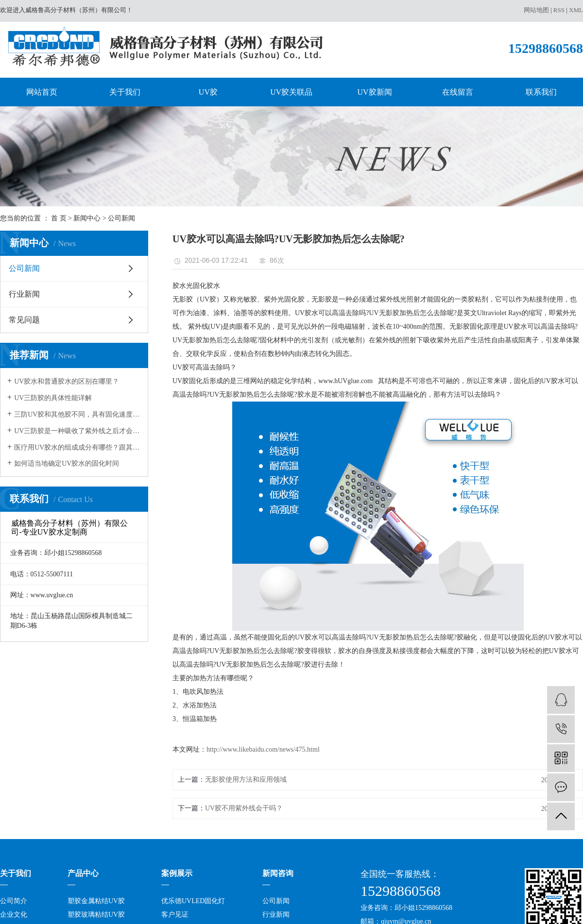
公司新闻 (121, 218)
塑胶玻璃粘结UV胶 (96, 915)
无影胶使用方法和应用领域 (246, 780)
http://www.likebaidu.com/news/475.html (263, 749)
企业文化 (14, 915)
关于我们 (125, 92)
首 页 (59, 218)
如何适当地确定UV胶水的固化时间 (67, 463)
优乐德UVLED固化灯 (193, 901)
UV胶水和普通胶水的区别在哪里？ (67, 381)
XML (576, 10)
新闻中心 (87, 218)
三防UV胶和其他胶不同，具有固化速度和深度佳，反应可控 (77, 414)
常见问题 (24, 320)
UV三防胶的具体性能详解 (53, 398)
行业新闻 (24, 294)
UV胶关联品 (291, 92)
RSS (559, 10)
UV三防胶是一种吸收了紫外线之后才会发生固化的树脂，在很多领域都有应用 (77, 431)
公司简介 (14, 901)
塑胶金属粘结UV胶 (96, 901)
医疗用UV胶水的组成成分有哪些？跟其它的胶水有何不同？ (77, 447)
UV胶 (208, 92)
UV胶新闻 (375, 92)
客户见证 (175, 915)
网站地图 (536, 10)
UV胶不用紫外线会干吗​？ (244, 808)
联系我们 (541, 92)
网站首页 (42, 92)
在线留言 (458, 92)
